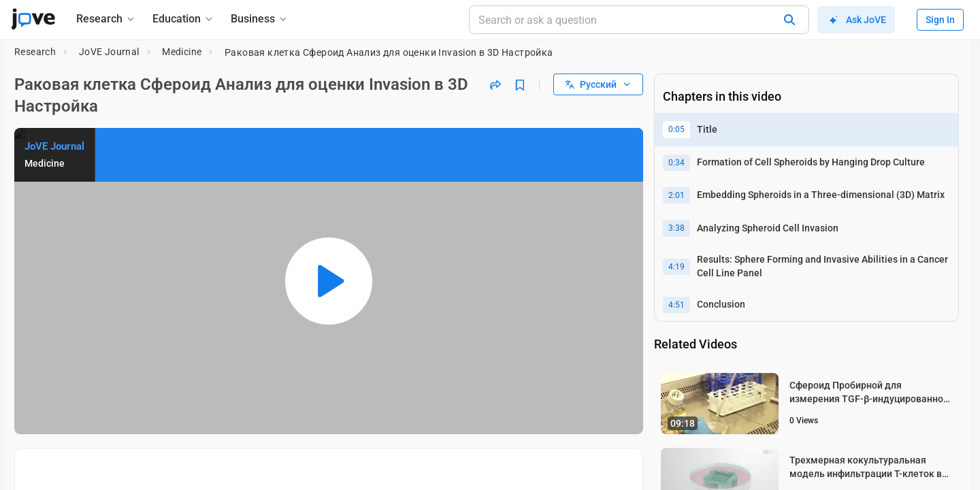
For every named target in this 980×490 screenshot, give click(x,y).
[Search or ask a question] (639, 20)
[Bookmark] (520, 84)
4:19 (676, 267)
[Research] (106, 19)
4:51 (676, 305)
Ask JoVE (856, 20)
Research (35, 52)
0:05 (676, 129)
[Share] (495, 84)
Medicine (182, 52)
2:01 (676, 195)
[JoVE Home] (33, 19)
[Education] (183, 19)
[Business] (260, 19)
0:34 (676, 163)
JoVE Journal (109, 52)
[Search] (789, 20)
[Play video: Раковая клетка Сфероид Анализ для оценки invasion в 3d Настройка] (329, 281)
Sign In (940, 20)
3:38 (676, 228)
